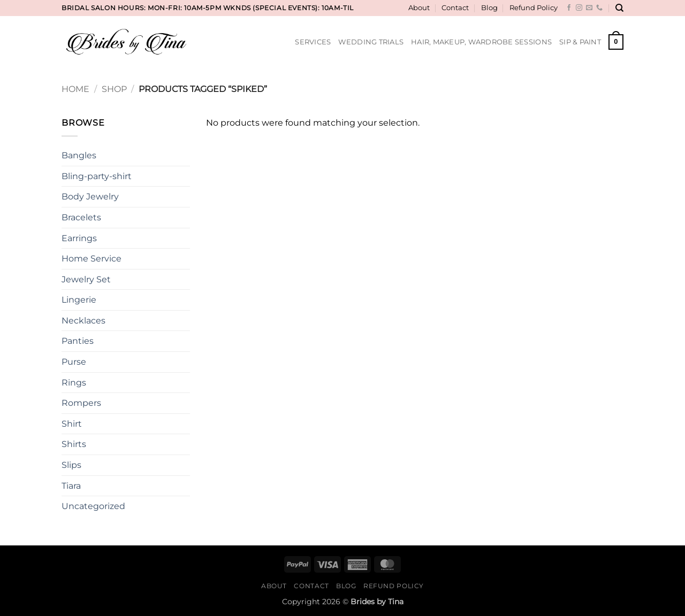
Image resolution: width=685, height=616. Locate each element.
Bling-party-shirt (97, 176)
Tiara (71, 486)
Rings (74, 383)
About (419, 8)
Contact (455, 8)
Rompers (81, 403)
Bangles (79, 155)
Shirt (72, 424)
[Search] (619, 8)
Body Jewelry (90, 197)
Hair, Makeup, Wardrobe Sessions (481, 42)
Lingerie (79, 300)
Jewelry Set (86, 279)
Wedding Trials (371, 42)
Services (313, 42)
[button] (616, 42)
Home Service (92, 259)
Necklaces (83, 321)
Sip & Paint (580, 42)
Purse (74, 362)
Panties (78, 341)
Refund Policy (534, 8)
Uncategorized (93, 506)
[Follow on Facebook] (569, 8)
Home (75, 89)
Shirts (74, 444)
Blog (489, 8)
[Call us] (599, 8)
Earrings (79, 238)
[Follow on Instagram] (579, 8)
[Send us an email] (589, 8)
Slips (71, 465)
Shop (114, 89)
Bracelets (81, 217)
